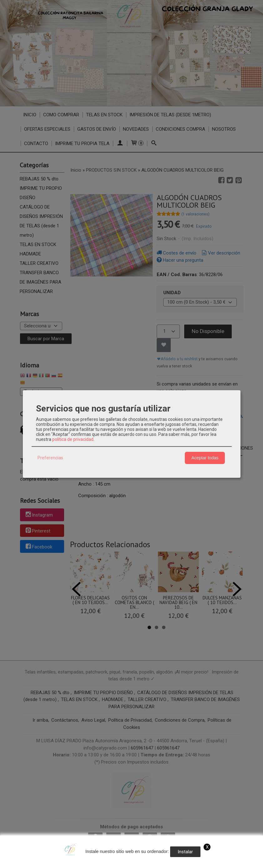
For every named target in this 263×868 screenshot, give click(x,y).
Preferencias (50, 458)
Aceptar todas (205, 458)
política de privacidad (73, 439)
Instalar (185, 852)
